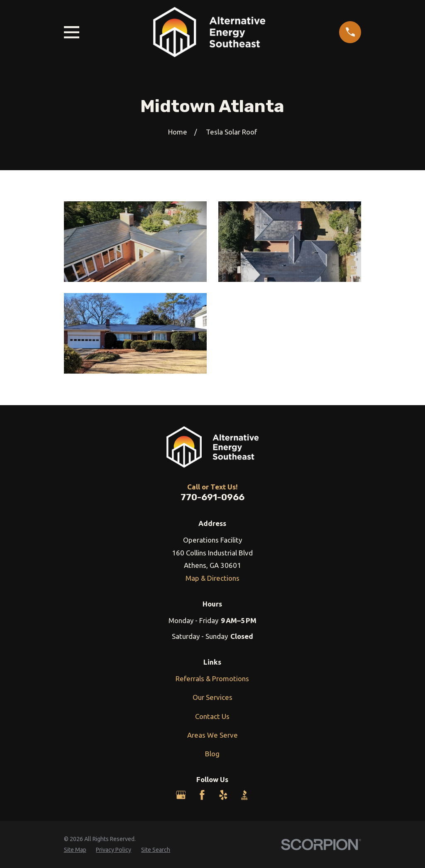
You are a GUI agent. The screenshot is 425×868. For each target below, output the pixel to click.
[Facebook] (202, 795)
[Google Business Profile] (181, 795)
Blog (212, 754)
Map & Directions (212, 578)
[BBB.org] (244, 795)
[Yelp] (223, 795)
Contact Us (212, 716)
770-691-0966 (212, 497)
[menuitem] (75, 850)
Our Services (212, 697)
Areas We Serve (212, 735)
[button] (136, 242)
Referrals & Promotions (212, 679)
